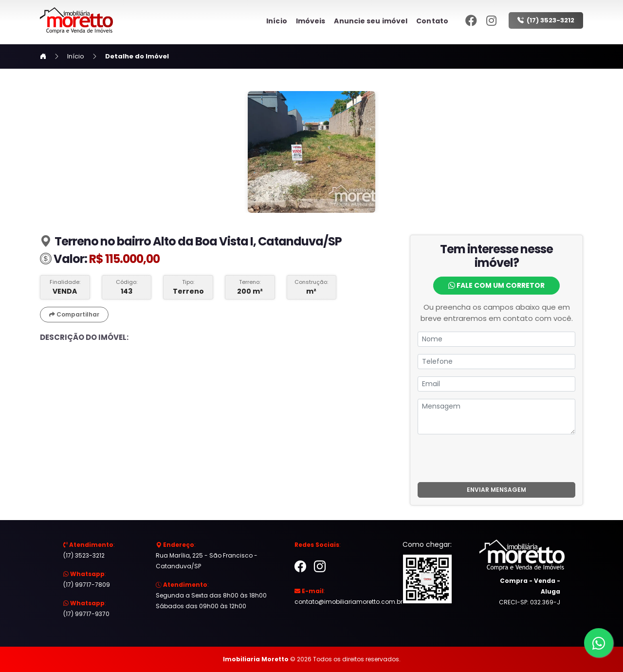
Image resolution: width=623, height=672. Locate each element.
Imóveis (311, 21)
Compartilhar (74, 314)
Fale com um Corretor (496, 285)
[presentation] (496, 458)
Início (277, 21)
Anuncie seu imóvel (371, 21)
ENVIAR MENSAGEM (496, 490)
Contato (432, 21)
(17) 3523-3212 (546, 20)
